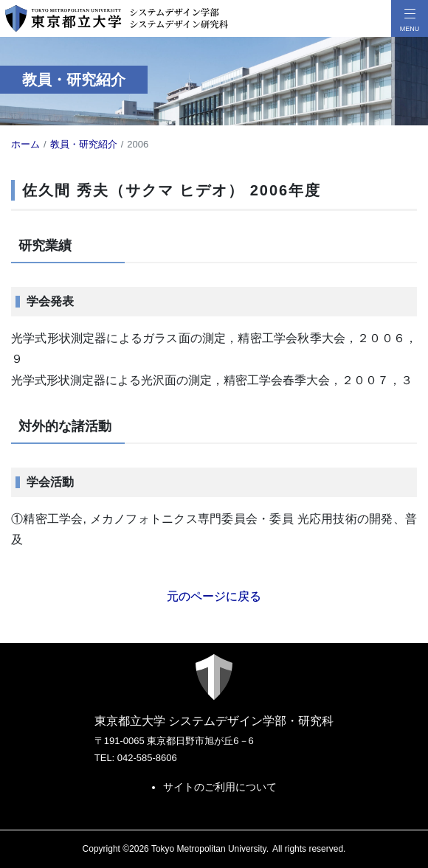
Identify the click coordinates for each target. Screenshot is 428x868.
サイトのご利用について (220, 787)
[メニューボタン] (410, 18)
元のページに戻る (214, 596)
